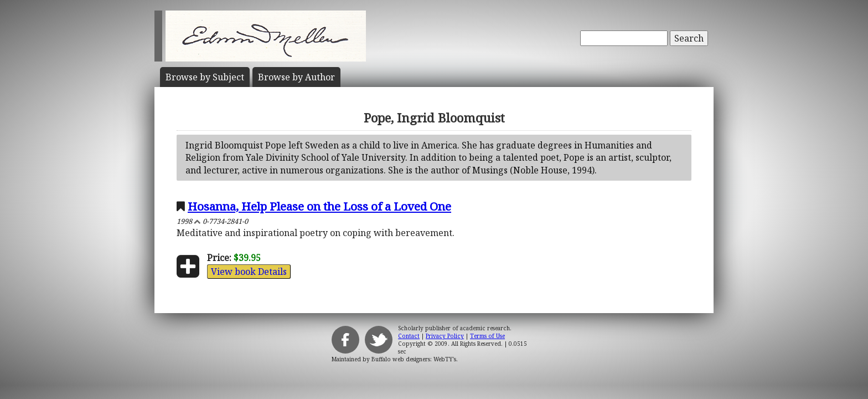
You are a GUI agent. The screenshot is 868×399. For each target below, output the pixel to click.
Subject (205, 77)
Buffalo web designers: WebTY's (414, 359)
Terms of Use (487, 336)
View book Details (249, 272)
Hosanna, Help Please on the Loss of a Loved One (319, 206)
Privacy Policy (445, 336)
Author (296, 77)
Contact (409, 336)
